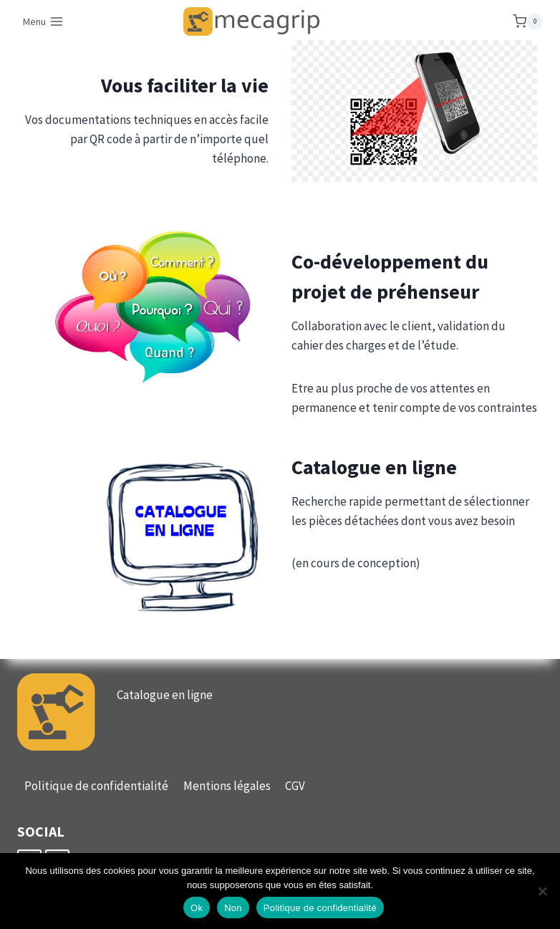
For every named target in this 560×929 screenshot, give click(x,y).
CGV (295, 786)
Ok (197, 908)
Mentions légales (227, 786)
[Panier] (528, 21)
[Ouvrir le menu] (44, 21)
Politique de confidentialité (96, 786)
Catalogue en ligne (165, 695)
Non (233, 908)
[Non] (542, 891)
